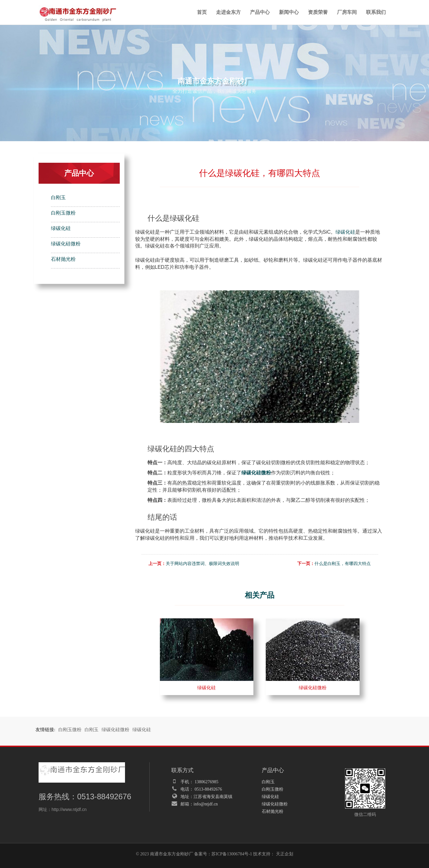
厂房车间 (347, 12)
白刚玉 (58, 197)
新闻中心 (289, 12)
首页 (202, 12)
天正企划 (285, 854)
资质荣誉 (318, 12)
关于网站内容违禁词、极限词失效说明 (202, 564)
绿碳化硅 (61, 228)
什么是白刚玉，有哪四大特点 (343, 564)
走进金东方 (228, 12)
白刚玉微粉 (63, 213)
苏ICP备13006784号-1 (232, 854)
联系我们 (376, 12)
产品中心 (260, 12)
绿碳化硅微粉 (66, 244)
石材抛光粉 (63, 259)
